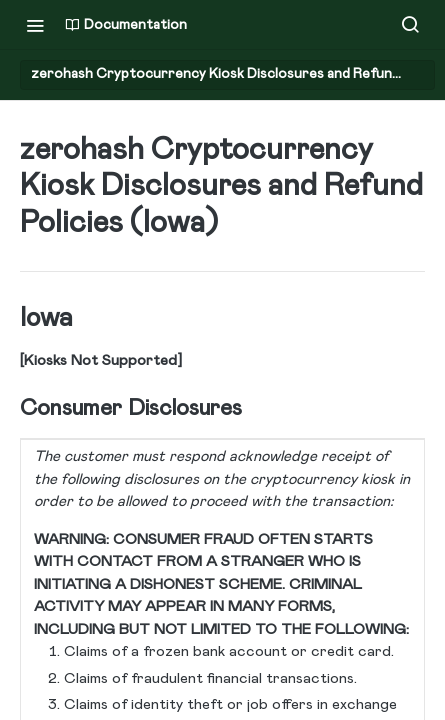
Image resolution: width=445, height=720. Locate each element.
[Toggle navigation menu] (35, 25)
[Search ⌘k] (410, 25)
